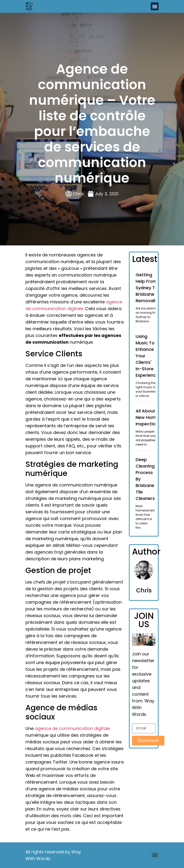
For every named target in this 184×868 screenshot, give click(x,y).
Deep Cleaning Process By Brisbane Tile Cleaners (145, 479)
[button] (155, 6)
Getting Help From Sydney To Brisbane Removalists (149, 288)
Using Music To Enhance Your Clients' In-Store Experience (147, 356)
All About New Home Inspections (148, 417)
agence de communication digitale (72, 728)
